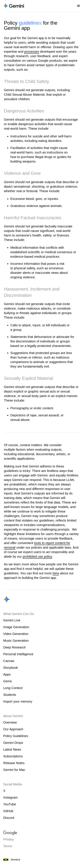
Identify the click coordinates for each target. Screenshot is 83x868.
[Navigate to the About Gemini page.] (14, 6)
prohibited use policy (37, 556)
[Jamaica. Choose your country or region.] (41, 860)
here (56, 573)
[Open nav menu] (78, 6)
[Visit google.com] (41, 833)
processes (32, 52)
